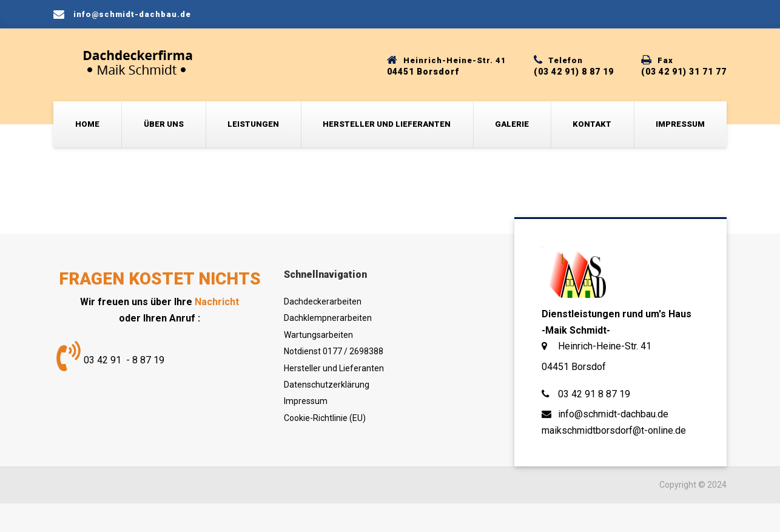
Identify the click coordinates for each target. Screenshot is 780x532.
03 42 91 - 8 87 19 (124, 360)
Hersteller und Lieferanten (387, 124)
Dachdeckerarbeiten (323, 301)
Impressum (680, 124)
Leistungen (253, 124)
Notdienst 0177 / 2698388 (334, 351)
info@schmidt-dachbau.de (613, 414)
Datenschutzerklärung (327, 385)
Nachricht (217, 302)
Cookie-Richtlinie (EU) (325, 418)
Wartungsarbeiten (318, 335)
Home (87, 124)
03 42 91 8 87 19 (594, 394)
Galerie (512, 124)
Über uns (164, 124)
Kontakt (592, 124)
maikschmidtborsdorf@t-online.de (614, 430)
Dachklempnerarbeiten (328, 318)
